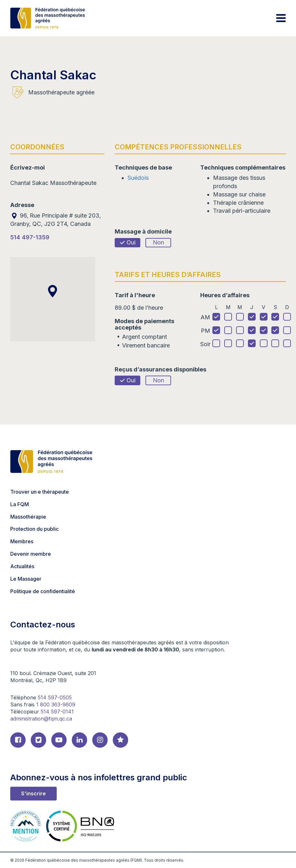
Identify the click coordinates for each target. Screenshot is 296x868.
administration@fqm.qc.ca (41, 719)
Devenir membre (31, 554)
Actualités (22, 566)
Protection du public (34, 529)
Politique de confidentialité (43, 591)
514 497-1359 (30, 237)
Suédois (138, 178)
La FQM (20, 504)
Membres (22, 541)
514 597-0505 (55, 697)
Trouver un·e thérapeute (40, 492)
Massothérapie (28, 517)
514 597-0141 (57, 712)
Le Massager (26, 579)
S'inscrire (33, 793)
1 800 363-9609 (56, 705)
